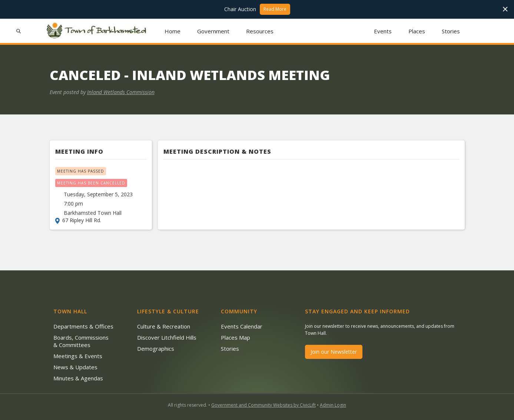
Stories (451, 31)
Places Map (236, 337)
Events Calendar (242, 326)
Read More (275, 9)
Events (383, 31)
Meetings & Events (78, 356)
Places (417, 31)
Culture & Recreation (164, 326)
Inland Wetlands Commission (121, 92)
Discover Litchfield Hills (167, 337)
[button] (213, 31)
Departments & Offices (83, 326)
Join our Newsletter (334, 352)
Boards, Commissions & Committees (81, 341)
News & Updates (75, 367)
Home (173, 31)
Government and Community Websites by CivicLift (263, 405)
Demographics (156, 349)
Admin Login (333, 405)
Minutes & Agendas (78, 378)
